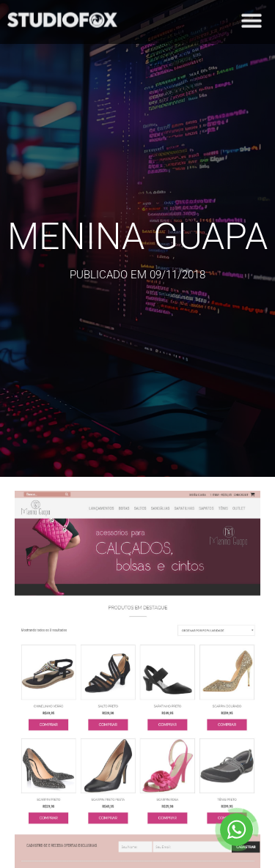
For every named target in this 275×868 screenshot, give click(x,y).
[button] (251, 18)
